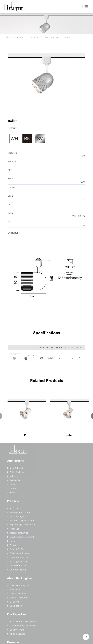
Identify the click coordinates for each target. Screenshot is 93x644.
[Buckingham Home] (14, 7)
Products (19, 37)
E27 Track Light (52, 37)
